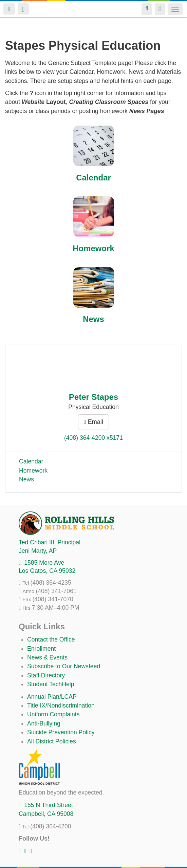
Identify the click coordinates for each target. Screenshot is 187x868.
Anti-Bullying (44, 723)
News (93, 319)
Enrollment (41, 649)
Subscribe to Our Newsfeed (64, 666)
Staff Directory (46, 675)
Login (9, 9)
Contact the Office (51, 639)
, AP (38, 551)
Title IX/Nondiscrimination (61, 706)
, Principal (50, 542)
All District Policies (52, 741)
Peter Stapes (93, 397)
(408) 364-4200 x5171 (93, 438)
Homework (93, 248)
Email (93, 422)
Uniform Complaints (53, 714)
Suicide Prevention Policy (61, 732)
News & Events (47, 657)
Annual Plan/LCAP (52, 697)
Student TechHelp (51, 684)
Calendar (93, 178)
